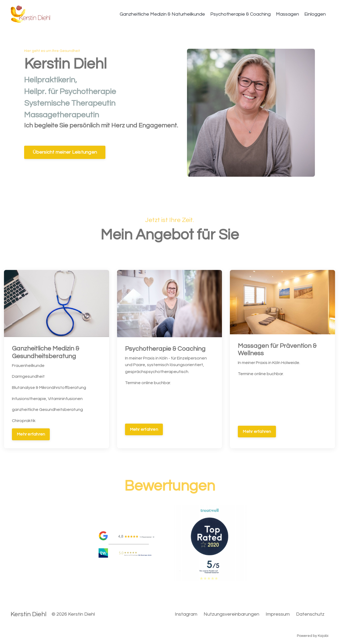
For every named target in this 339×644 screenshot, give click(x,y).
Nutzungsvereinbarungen (231, 614)
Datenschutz (310, 614)
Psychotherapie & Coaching (240, 14)
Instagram (186, 614)
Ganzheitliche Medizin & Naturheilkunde (162, 14)
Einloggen (315, 14)
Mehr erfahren (31, 434)
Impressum (278, 614)
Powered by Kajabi (313, 636)
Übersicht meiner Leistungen (65, 152)
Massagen (287, 14)
